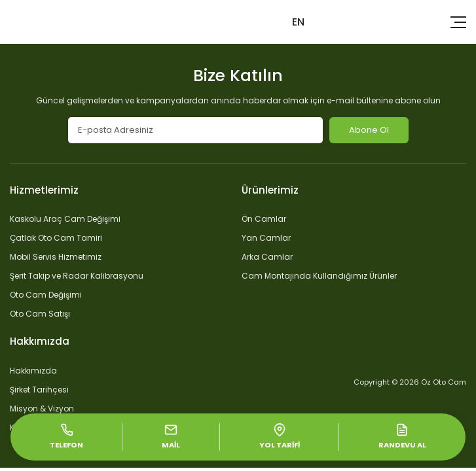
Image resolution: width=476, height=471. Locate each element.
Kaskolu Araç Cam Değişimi (65, 219)
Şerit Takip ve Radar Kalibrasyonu (77, 276)
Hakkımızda (33, 371)
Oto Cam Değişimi (46, 295)
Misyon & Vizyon (42, 409)
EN (298, 22)
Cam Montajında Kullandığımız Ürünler (319, 276)
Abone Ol (369, 130)
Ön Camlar (264, 219)
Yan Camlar (266, 238)
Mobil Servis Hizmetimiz (56, 257)
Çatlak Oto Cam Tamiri (56, 238)
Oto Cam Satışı (40, 314)
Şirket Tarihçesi (39, 390)
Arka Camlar (267, 257)
